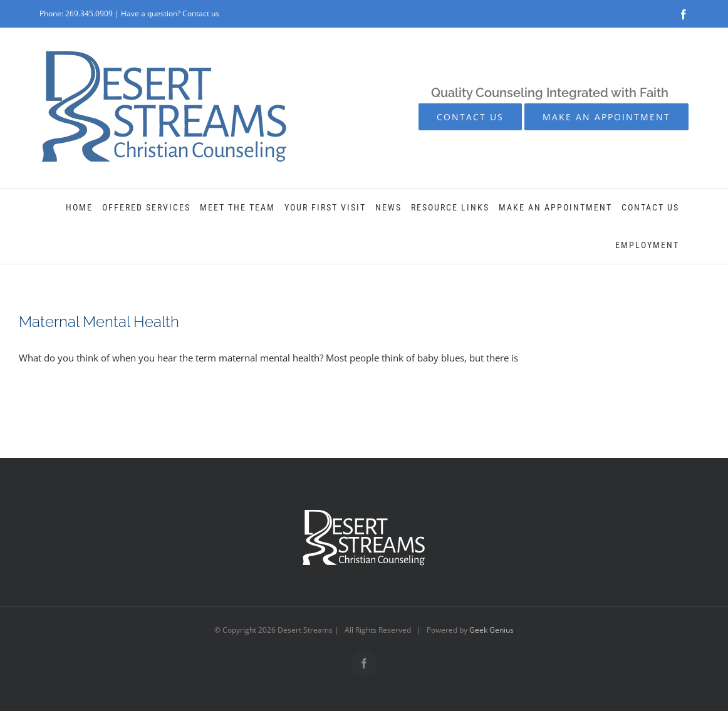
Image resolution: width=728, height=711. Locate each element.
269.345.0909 (89, 13)
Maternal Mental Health (99, 322)
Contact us (201, 13)
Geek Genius (491, 630)
